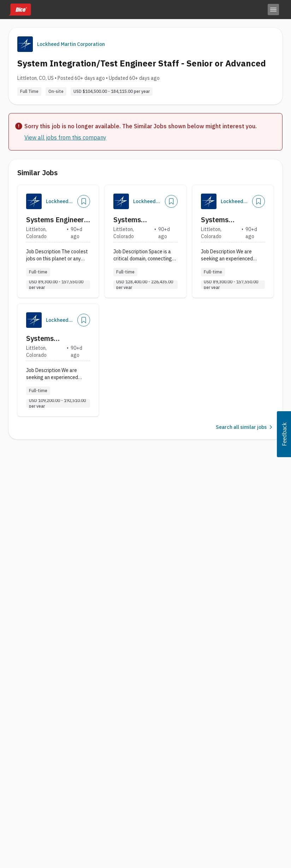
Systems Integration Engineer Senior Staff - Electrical (141, 220)
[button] (284, 434)
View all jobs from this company (65, 137)
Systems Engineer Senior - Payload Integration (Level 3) (55, 220)
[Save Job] (84, 201)
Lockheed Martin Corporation (71, 44)
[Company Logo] (34, 201)
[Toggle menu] (273, 10)
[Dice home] (20, 10)
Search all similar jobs (245, 427)
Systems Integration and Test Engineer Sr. (228, 220)
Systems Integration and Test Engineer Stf (54, 338)
